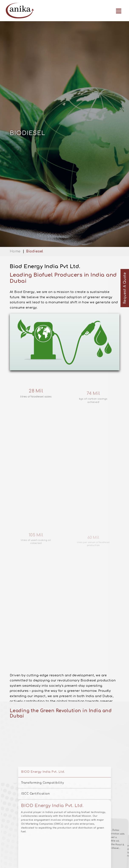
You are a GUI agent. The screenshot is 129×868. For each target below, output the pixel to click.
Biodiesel (35, 251)
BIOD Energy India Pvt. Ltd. (48, 836)
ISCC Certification (43, 852)
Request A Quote (125, 288)
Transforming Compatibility (48, 844)
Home (15, 251)
